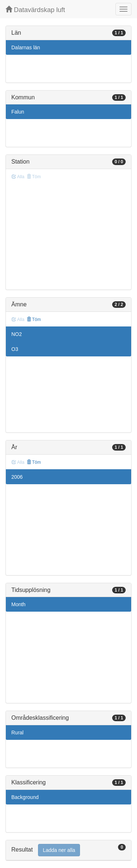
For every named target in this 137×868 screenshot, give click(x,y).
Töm (34, 320)
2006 (17, 477)
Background (25, 797)
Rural (17, 733)
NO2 (17, 334)
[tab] (68, 850)
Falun (18, 112)
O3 (15, 349)
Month (18, 604)
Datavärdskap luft (35, 10)
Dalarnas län (26, 47)
